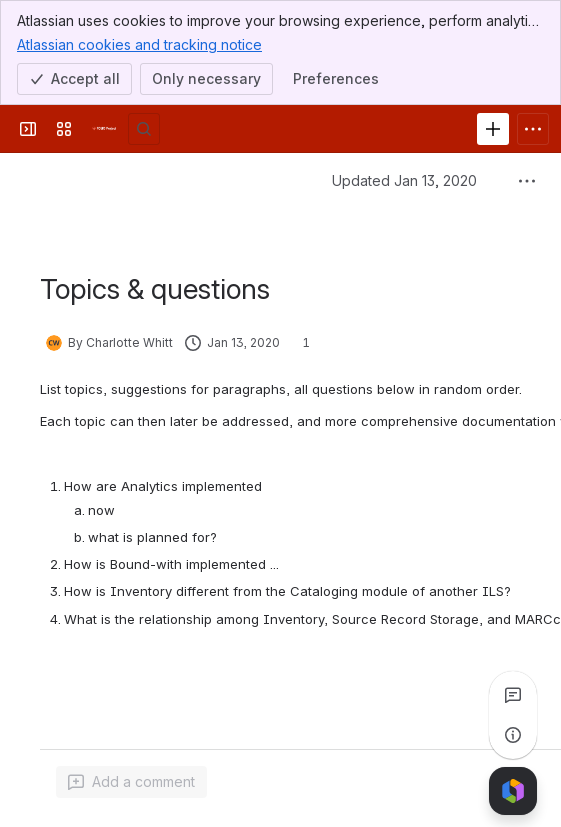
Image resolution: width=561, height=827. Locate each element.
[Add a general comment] (131, 782)
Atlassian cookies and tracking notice (139, 44)
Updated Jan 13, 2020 (404, 180)
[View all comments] (513, 695)
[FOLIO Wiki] (104, 129)
